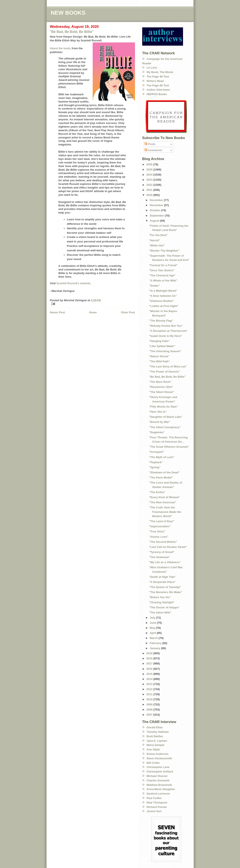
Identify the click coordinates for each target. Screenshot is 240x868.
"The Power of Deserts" (164, 372)
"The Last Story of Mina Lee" (168, 366)
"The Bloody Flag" (161, 321)
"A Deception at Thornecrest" (168, 331)
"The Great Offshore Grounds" (169, 447)
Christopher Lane (158, 767)
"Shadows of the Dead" (164, 472)
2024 (150, 175)
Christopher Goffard (160, 772)
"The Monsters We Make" (166, 592)
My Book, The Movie (160, 72)
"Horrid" (154, 240)
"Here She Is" (158, 412)
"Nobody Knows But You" (166, 326)
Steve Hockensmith (159, 758)
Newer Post (58, 312)
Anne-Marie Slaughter (161, 789)
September (157, 216)
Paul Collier (154, 798)
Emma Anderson (158, 754)
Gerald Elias (155, 727)
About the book (60, 48)
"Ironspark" (157, 452)
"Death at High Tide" (162, 577)
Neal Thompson (157, 803)
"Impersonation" (160, 526)
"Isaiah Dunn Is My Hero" (165, 336)
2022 (150, 185)
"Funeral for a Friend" (163, 265)
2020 (150, 195)
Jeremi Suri (154, 811)
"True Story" (157, 531)
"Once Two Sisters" (162, 270)
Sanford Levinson (158, 794)
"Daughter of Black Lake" (166, 417)
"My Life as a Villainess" (165, 562)
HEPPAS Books (157, 94)
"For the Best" (158, 235)
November (157, 205)
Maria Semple (156, 745)
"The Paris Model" (161, 478)
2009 (150, 704)
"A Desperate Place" (162, 582)
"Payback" (156, 462)
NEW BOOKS (68, 13)
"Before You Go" (160, 597)
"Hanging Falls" (159, 341)
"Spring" (155, 467)
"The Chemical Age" (162, 275)
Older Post (128, 312)
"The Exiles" (157, 492)
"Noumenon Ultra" (161, 387)
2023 (150, 180)
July (153, 618)
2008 (150, 710)
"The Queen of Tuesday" (165, 587)
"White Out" (157, 245)
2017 (150, 663)
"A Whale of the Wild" (163, 281)
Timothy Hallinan (158, 732)
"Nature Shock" (159, 356)
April (153, 633)
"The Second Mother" (163, 542)
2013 (150, 684)
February (156, 643)
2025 (150, 170)
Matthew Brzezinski (159, 785)
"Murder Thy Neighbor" (164, 251)
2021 (150, 190)
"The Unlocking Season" (165, 351)
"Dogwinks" (157, 432)
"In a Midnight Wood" (163, 291)
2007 (150, 715)
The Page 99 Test (158, 77)
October (155, 210)
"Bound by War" (160, 422)
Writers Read (155, 81)
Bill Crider (153, 763)
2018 (150, 658)
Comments (153, 150)
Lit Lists (152, 68)
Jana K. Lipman (157, 741)
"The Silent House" (162, 392)
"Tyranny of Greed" (162, 552)
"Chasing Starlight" (162, 602)
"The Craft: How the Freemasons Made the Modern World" (165, 512)
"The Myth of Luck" (162, 457)
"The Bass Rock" (160, 382)
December (157, 200)
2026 (150, 164)
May (153, 628)
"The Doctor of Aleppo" (164, 607)
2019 (150, 653)
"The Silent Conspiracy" (165, 427)
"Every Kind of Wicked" (164, 497)
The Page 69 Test (158, 85)
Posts (150, 144)
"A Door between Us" (163, 296)
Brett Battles (155, 736)
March (154, 638)
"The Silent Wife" (160, 613)
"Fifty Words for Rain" (163, 407)
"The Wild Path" (159, 361)
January (155, 648)
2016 (150, 669)
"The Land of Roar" (162, 521)
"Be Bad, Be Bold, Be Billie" (72, 32)
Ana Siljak (153, 749)
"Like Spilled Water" (162, 346)
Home (93, 312)
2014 (150, 679)
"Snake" (154, 286)
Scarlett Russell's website (73, 283)
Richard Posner (157, 807)
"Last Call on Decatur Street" (168, 547)
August (155, 221)
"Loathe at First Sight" (164, 306)
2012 (150, 689)
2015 (150, 674)
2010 (150, 699)
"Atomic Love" (159, 537)
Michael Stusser (157, 776)
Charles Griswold (158, 780)
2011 (150, 694)
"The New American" (163, 502)
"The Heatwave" (160, 557)
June (153, 623)
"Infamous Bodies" (161, 301)
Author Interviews (158, 90)
